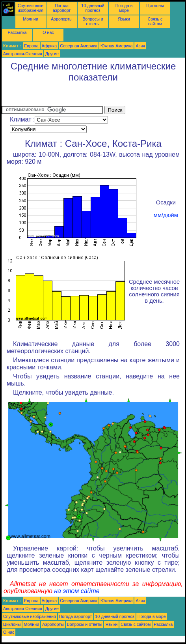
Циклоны (155, 6)
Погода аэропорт (62, 8)
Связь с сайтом (155, 21)
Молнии (31, 19)
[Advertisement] (65, 96)
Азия (140, 46)
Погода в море (124, 8)
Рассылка (17, 32)
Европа (31, 46)
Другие (52, 54)
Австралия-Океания (23, 54)
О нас (48, 32)
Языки (124, 19)
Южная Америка (117, 46)
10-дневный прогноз (93, 8)
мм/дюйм (166, 215)
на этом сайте (77, 591)
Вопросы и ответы (93, 21)
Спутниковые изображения (31, 8)
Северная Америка (79, 46)
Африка (49, 46)
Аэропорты (62, 19)
